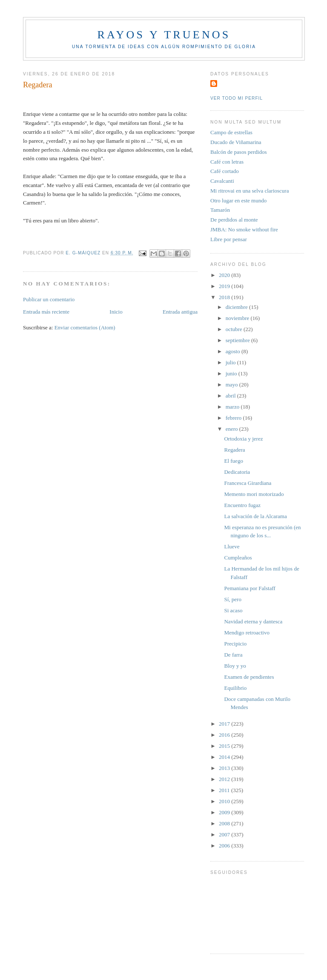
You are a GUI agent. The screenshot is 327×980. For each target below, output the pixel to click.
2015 (225, 746)
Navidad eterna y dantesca (253, 621)
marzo (233, 407)
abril (231, 396)
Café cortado (225, 171)
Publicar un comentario (49, 299)
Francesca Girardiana (248, 483)
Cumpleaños (238, 558)
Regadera (234, 450)
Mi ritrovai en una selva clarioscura (250, 191)
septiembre (238, 340)
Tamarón (220, 210)
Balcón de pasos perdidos (239, 152)
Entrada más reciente (46, 312)
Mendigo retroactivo (247, 633)
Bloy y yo (235, 666)
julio (231, 362)
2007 (225, 834)
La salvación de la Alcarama (255, 516)
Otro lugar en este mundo (238, 200)
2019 (225, 286)
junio (232, 373)
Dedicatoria (237, 472)
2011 (225, 790)
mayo (232, 385)
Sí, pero (232, 599)
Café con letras (227, 162)
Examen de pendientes (249, 677)
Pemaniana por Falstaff (250, 588)
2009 (225, 812)
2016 (225, 735)
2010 (225, 801)
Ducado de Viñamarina (236, 142)
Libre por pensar (229, 239)
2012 (225, 779)
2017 (225, 724)
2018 (225, 297)
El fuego (233, 461)
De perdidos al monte (234, 220)
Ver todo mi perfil (237, 98)
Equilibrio (235, 688)
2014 (225, 757)
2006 (225, 846)
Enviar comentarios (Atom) (85, 327)
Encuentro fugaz (242, 505)
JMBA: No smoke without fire (244, 229)
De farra (233, 655)
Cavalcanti (222, 181)
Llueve (232, 546)
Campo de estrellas (231, 132)
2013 (225, 768)
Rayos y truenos (164, 35)
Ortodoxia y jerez (243, 439)
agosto (234, 351)
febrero (234, 418)
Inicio (116, 312)
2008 (225, 823)
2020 (225, 275)
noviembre (238, 318)
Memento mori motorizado (254, 494)
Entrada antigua (180, 312)
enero (232, 429)
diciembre (237, 307)
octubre (235, 329)
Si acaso (233, 610)
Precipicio (235, 644)
